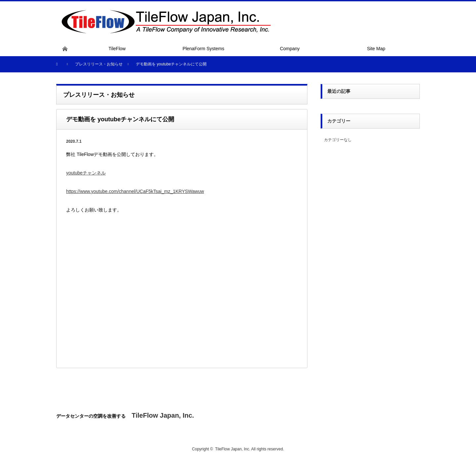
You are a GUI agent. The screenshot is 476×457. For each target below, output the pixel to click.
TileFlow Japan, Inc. (233, 449)
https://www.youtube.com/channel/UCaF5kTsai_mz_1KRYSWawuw (135, 191)
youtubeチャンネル (86, 173)
